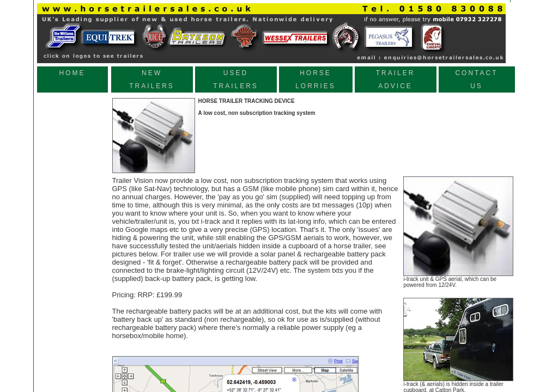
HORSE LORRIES (315, 79)
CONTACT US (476, 79)
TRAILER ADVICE (396, 79)
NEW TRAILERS (152, 79)
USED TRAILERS (236, 79)
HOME (72, 79)
